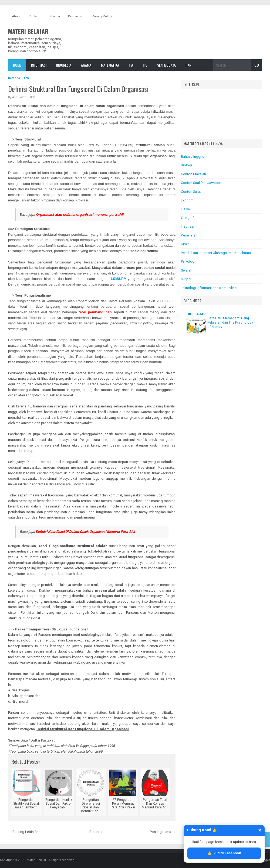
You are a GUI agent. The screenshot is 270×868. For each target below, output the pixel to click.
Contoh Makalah (193, 174)
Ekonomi (188, 200)
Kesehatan (189, 235)
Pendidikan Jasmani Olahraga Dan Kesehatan (216, 253)
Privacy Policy (102, 16)
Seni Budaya (166, 65)
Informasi (39, 65)
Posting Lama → (163, 832)
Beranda (96, 832)
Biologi (186, 165)
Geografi (188, 218)
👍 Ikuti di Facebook (224, 853)
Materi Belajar (28, 31)
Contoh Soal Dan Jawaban (201, 183)
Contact (34, 16)
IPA (131, 65)
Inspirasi (188, 226)
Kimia (185, 244)
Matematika (110, 65)
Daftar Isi (54, 16)
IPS (145, 65)
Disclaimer (76, 16)
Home (17, 65)
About (16, 16)
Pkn (188, 65)
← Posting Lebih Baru (25, 832)
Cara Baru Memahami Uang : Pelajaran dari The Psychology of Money (230, 323)
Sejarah (187, 270)
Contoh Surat (191, 192)
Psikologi (188, 261)
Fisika (185, 209)
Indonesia (64, 65)
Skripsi (186, 279)
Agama (86, 65)
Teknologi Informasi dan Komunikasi (209, 288)
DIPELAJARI (197, 314)
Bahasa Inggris (193, 157)
